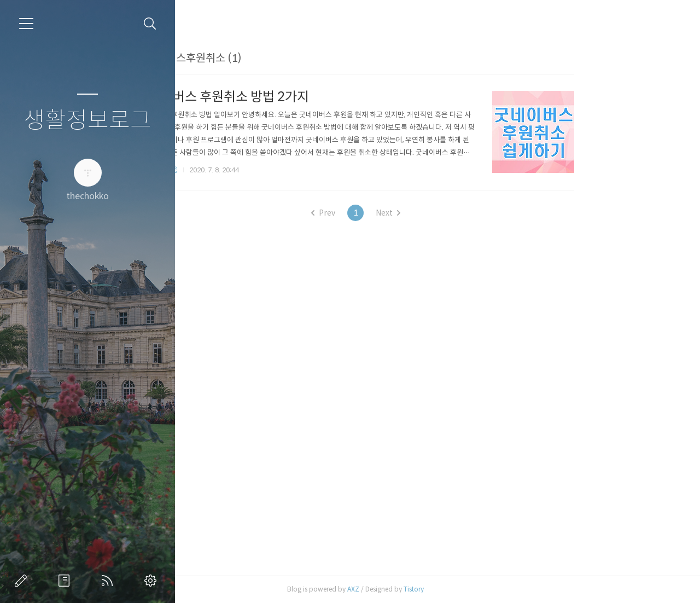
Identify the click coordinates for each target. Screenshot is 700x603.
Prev (398, 213)
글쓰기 (23, 581)
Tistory (489, 589)
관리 (153, 581)
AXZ (428, 589)
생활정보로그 (87, 121)
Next (463, 213)
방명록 (66, 581)
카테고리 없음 (232, 170)
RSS (109, 581)
